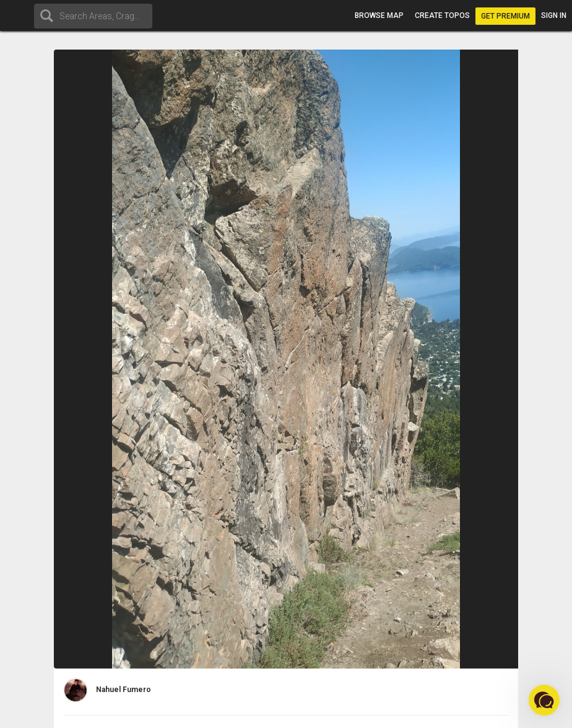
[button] (544, 700)
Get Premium (505, 16)
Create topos (442, 15)
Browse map (379, 15)
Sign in (554, 15)
